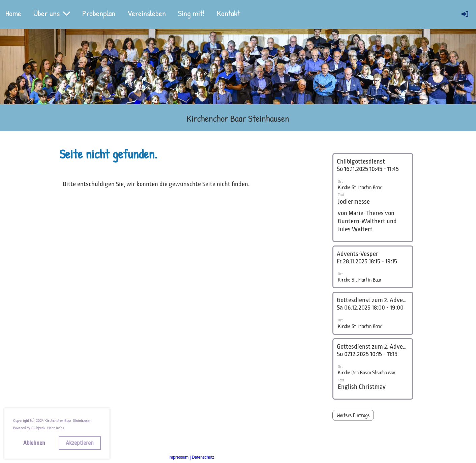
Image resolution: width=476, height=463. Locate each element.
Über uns (52, 13)
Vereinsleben (147, 13)
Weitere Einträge (353, 415)
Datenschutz (203, 457)
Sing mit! (191, 13)
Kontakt (228, 13)
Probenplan (99, 13)
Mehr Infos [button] (56, 428)
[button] (373, 198)
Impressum (178, 457)
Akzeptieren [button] (80, 443)
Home (13, 13)
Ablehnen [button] (34, 443)
